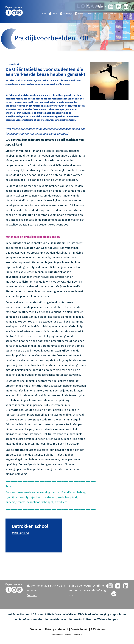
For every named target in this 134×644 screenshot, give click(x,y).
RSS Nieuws (98, 629)
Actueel (114, 14)
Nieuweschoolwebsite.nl (73, 635)
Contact (123, 14)
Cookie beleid (80, 629)
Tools (55, 14)
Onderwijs (67, 14)
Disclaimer (36, 629)
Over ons (103, 14)
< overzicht (12, 64)
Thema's (82, 14)
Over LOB (92, 14)
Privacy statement (57, 629)
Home (44, 14)
